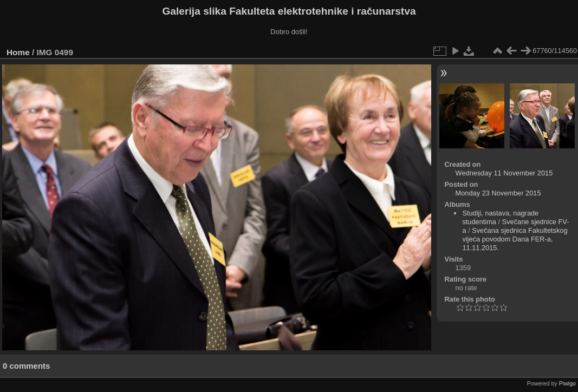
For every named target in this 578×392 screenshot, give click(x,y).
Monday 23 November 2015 (498, 193)
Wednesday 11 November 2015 (504, 173)
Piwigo (567, 383)
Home (18, 52)
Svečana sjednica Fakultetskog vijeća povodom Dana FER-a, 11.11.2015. (515, 239)
